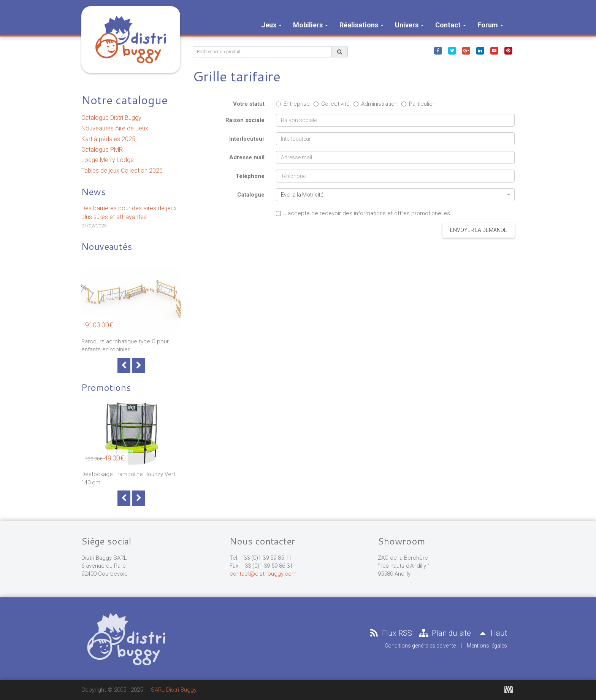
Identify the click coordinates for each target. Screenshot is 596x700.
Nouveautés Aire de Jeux (115, 128)
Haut (492, 633)
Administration (376, 104)
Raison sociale (245, 120)
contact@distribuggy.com (263, 574)
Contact (451, 25)
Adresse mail (247, 157)
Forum (490, 25)
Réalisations (361, 25)
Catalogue (251, 195)
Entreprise (293, 104)
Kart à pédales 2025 (108, 139)
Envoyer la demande (479, 230)
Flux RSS (390, 633)
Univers (409, 25)
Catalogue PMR (102, 150)
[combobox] (395, 195)
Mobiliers (311, 25)
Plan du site (444, 633)
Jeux (271, 25)
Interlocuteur (247, 139)
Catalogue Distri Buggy (111, 118)
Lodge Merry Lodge (108, 160)
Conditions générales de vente (420, 646)
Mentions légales (487, 646)
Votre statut (249, 104)
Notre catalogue (124, 100)
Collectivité (332, 104)
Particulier (418, 104)
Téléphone (250, 176)
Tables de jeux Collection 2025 (122, 171)
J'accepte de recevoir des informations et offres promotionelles (363, 213)
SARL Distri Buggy (174, 690)
